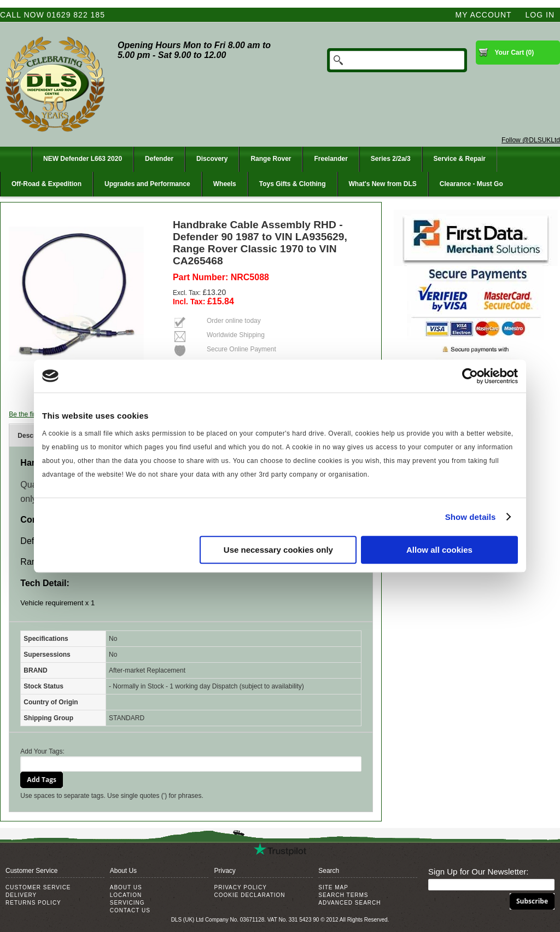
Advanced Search (349, 903)
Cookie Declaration (250, 895)
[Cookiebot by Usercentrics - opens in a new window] (470, 376)
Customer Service (38, 887)
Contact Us (130, 910)
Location (126, 895)
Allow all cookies (439, 550)
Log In (540, 15)
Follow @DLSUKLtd (531, 140)
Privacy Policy (241, 887)
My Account (484, 15)
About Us (126, 887)
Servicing (127, 903)
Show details (471, 517)
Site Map (333, 887)
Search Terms (343, 895)
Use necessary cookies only (278, 550)
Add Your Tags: (42, 751)
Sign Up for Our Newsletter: (478, 872)
